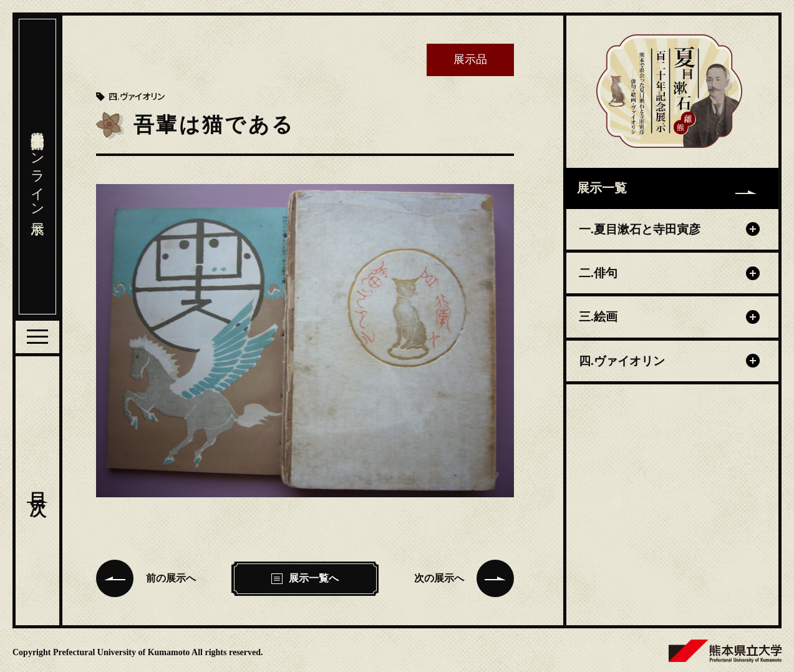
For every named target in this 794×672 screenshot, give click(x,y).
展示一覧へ (305, 578)
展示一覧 (667, 188)
